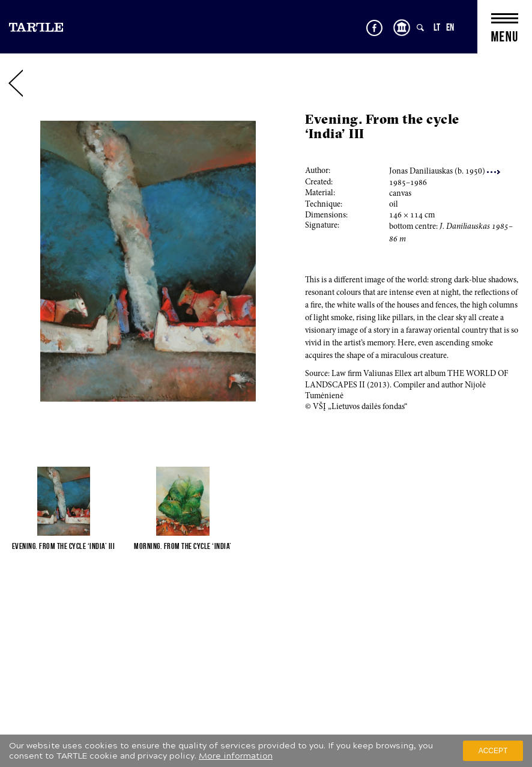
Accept (493, 751)
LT (437, 27)
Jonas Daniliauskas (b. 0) (445, 172)
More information (236, 756)
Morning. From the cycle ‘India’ (183, 546)
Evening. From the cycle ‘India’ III (64, 546)
